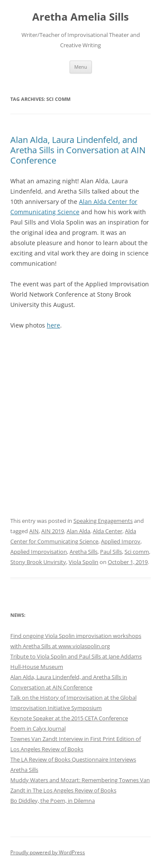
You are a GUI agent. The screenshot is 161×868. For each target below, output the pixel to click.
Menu (81, 67)
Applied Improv (121, 541)
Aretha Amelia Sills (80, 17)
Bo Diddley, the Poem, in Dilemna (53, 801)
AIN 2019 (53, 531)
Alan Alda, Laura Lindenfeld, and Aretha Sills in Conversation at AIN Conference (78, 150)
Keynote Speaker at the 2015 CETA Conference (69, 718)
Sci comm (137, 552)
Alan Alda (78, 531)
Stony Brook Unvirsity (38, 562)
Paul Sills (111, 552)
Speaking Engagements (103, 521)
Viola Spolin (84, 562)
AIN (34, 531)
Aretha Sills (84, 552)
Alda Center (108, 531)
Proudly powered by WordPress (48, 852)
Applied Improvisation (39, 552)
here (53, 325)
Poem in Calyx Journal (38, 728)
